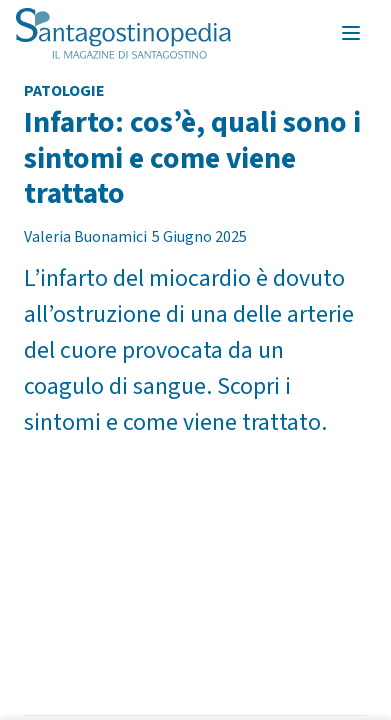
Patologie (64, 91)
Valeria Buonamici (85, 237)
